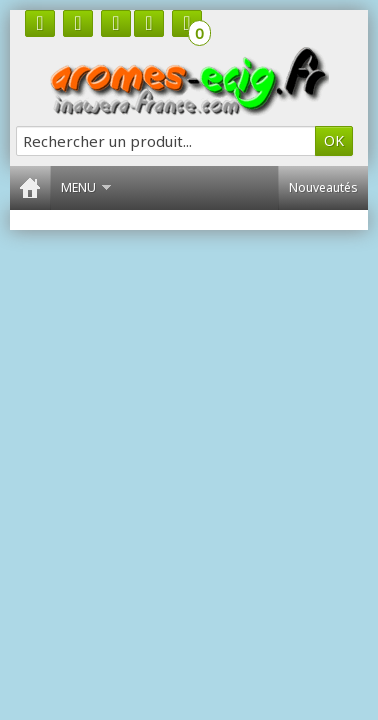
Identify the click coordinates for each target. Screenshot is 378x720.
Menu (86, 187)
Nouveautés (323, 187)
